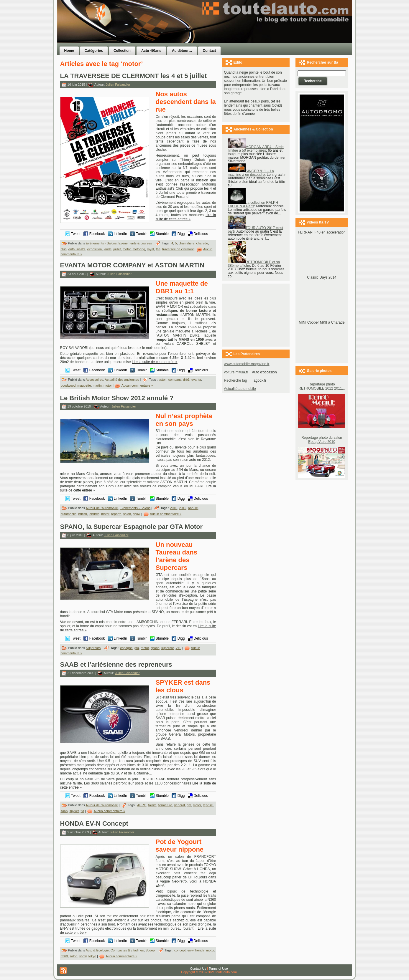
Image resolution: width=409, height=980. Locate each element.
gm (189, 805)
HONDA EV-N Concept (94, 823)
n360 (64, 956)
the (158, 249)
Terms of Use (218, 969)
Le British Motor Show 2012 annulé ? (117, 398)
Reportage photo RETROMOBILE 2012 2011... (322, 386)
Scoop (150, 950)
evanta (196, 379)
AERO (142, 805)
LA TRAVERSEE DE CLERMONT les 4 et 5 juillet (134, 76)
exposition (95, 249)
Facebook (97, 234)
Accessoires (95, 379)
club (64, 249)
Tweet (76, 234)
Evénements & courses (135, 243)
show (137, 514)
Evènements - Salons (101, 243)
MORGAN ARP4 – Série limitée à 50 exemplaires (256, 149)
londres (94, 514)
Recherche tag (236, 380)
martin (97, 385)
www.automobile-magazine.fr (247, 364)
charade (202, 243)
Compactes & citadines (127, 950)
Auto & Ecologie (97, 950)
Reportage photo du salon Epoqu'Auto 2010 (322, 440)
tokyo (92, 956)
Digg (181, 234)
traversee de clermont (178, 249)
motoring (139, 249)
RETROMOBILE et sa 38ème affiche (254, 264)
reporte (116, 514)
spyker (74, 811)
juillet (117, 249)
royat (150, 249)
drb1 (186, 379)
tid (82, 811)
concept (180, 950)
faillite (152, 805)
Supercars (93, 648)
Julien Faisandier (118, 85)
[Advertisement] (279, 33)
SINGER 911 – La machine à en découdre (251, 173)
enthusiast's (77, 249)
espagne (127, 648)
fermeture (165, 805)
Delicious (201, 234)
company (175, 379)
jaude (107, 249)
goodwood (68, 385)
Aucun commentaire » (137, 385)
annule (193, 508)
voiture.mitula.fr (236, 372)
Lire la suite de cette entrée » (186, 217)
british (82, 514)
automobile (69, 514)
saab (64, 811)
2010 (174, 508)
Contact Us (198, 969)
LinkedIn (120, 234)
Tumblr (141, 234)
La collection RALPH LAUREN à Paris (253, 204)
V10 (178, 648)
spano (155, 648)
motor (127, 249)
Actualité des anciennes (122, 379)
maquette (84, 385)
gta (137, 648)
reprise (208, 805)
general (179, 805)
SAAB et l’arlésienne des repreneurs (116, 664)
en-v (191, 950)
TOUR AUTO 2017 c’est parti (256, 230)
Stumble (162, 234)
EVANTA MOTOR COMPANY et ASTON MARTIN (132, 265)
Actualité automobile (240, 389)
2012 (183, 508)
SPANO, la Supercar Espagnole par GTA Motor (132, 527)
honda (200, 950)
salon (127, 514)
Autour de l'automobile (102, 508)
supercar (167, 648)
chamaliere (187, 243)
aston (163, 379)
